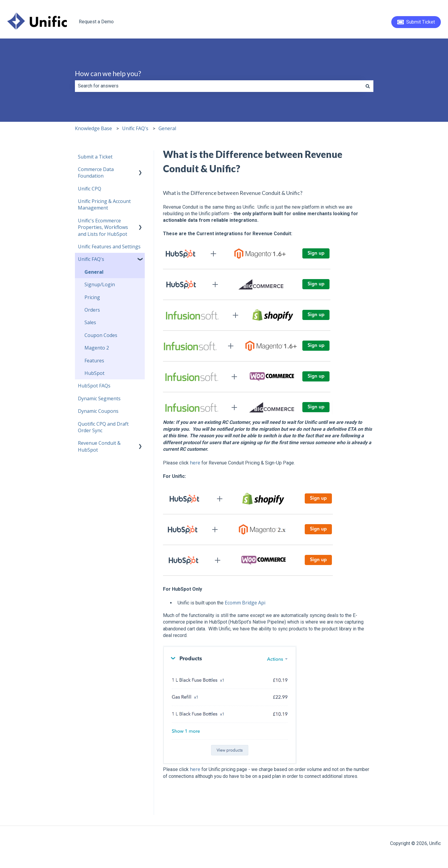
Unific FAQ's (135, 128)
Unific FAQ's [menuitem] (91, 259)
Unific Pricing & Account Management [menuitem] (104, 204)
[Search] (368, 86)
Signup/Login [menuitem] (100, 284)
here (195, 463)
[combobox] (218, 86)
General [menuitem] (94, 272)
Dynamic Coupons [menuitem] (98, 411)
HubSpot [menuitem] (94, 373)
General (167, 128)
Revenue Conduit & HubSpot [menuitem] (99, 446)
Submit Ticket (416, 22)
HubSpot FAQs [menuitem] (94, 386)
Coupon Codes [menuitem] (101, 335)
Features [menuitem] (94, 361)
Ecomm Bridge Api (245, 603)
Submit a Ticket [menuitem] (95, 157)
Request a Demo (96, 22)
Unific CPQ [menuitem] (90, 189)
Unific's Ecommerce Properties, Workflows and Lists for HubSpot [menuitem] (103, 227)
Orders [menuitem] (92, 310)
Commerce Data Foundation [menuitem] (96, 173)
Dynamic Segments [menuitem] (99, 398)
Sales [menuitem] (90, 322)
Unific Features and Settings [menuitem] (109, 247)
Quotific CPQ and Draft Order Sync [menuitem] (103, 427)
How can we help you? (108, 73)
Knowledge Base (93, 128)
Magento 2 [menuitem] (97, 348)
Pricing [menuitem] (92, 297)
